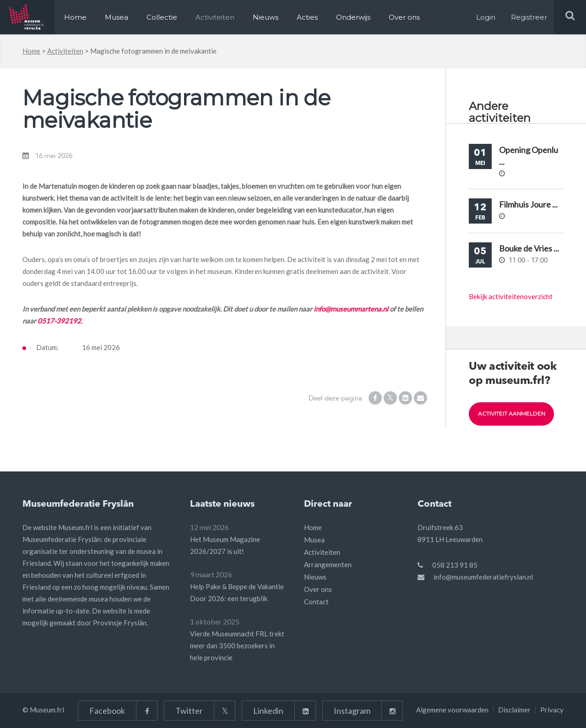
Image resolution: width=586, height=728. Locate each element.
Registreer (529, 17)
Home (75, 17)
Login (486, 17)
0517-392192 (59, 321)
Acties (307, 17)
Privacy (552, 710)
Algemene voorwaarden (452, 710)
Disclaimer (514, 710)
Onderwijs (353, 17)
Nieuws (266, 17)
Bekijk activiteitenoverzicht (511, 296)
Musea (117, 17)
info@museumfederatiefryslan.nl (483, 577)
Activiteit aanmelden (512, 414)
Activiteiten (215, 17)
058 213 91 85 (455, 565)
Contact (316, 602)
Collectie (162, 17)
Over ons (404, 17)
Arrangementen (328, 564)
